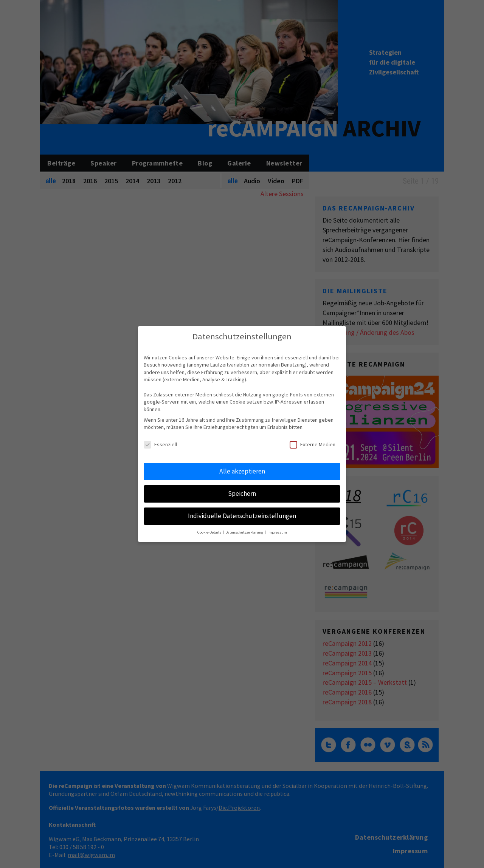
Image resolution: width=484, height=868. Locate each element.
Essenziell (160, 445)
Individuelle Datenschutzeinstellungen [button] (242, 516)
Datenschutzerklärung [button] (245, 532)
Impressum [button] (277, 532)
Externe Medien (313, 445)
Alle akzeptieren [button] (242, 471)
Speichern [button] (242, 494)
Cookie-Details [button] (210, 532)
